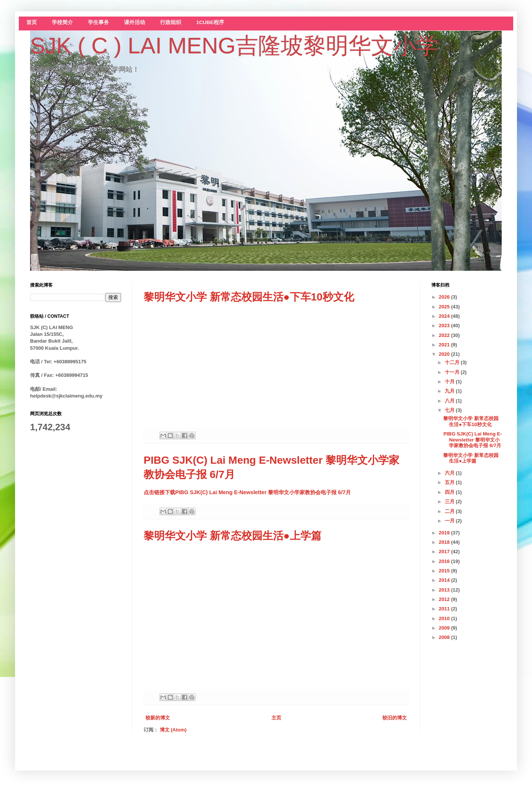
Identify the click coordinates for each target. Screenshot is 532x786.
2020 (445, 354)
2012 (445, 599)
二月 (450, 511)
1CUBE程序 (210, 22)
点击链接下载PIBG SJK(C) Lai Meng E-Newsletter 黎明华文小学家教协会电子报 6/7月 (247, 492)
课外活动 (135, 22)
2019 (445, 533)
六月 (450, 473)
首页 (32, 22)
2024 (445, 316)
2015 (445, 571)
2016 (445, 561)
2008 (445, 637)
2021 (445, 345)
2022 (445, 335)
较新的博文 (158, 718)
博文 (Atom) (173, 730)
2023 (445, 325)
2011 (445, 609)
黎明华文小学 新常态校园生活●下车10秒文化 (249, 297)
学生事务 (99, 22)
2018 (445, 542)
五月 (450, 482)
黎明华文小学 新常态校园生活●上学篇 (233, 536)
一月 (450, 521)
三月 (450, 501)
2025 (445, 307)
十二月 (453, 362)
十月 (450, 382)
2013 (445, 590)
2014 (445, 580)
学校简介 (62, 22)
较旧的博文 (395, 718)
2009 (445, 628)
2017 (445, 552)
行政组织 (171, 22)
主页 (276, 718)
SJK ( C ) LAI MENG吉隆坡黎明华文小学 (234, 46)
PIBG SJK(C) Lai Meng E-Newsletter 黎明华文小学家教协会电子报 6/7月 (472, 440)
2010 (445, 618)
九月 (450, 391)
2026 (445, 297)
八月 (450, 401)
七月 (450, 410)
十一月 (453, 372)
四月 (450, 492)
